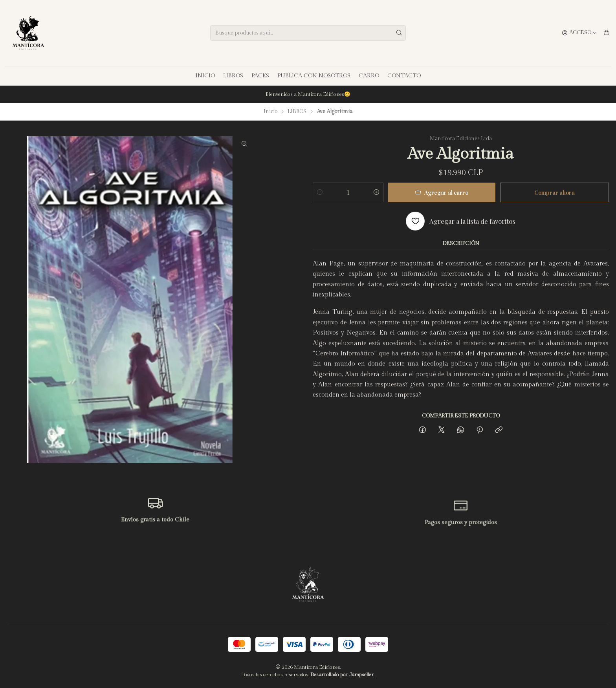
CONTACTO (404, 76)
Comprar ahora (555, 192)
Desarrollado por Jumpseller (342, 675)
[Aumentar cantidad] (376, 192)
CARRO (369, 76)
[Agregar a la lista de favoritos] (461, 221)
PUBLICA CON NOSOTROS (314, 76)
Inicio (270, 112)
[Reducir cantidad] (320, 192)
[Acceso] (579, 33)
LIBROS (233, 76)
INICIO (205, 76)
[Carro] (607, 33)
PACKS (260, 76)
